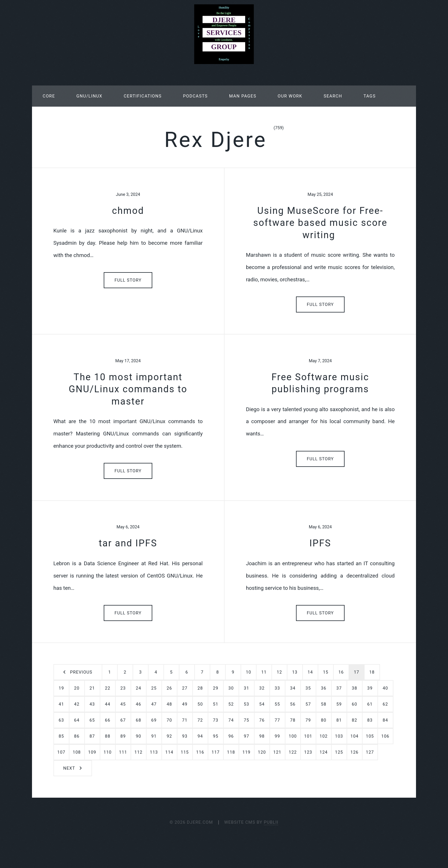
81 (339, 720)
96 (231, 736)
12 (279, 672)
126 (355, 752)
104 (355, 736)
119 (247, 752)
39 (370, 688)
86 (77, 736)
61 (370, 704)
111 (123, 752)
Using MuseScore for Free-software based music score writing (320, 223)
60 (354, 704)
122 (293, 752)
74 (231, 720)
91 (154, 736)
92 (169, 736)
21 (92, 688)
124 (324, 752)
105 (370, 736)
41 (61, 704)
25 (154, 688)
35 (308, 688)
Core (49, 96)
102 (324, 736)
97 (246, 736)
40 (385, 688)
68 (138, 720)
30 (231, 688)
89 (123, 736)
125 (339, 752)
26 (169, 688)
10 (248, 672)
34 (293, 688)
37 (339, 688)
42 (77, 704)
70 (169, 720)
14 (310, 672)
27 (185, 688)
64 (77, 720)
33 (277, 688)
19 (61, 688)
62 (385, 704)
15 (326, 672)
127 (370, 752)
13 (295, 672)
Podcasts (196, 96)
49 (185, 704)
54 (262, 704)
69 (154, 720)
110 (108, 752)
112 (139, 752)
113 (154, 752)
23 (123, 688)
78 (293, 720)
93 (185, 736)
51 (216, 704)
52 (231, 704)
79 (308, 720)
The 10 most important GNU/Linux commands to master (128, 389)
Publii (271, 822)
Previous (81, 672)
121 (277, 752)
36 (324, 688)
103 (339, 736)
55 (277, 704)
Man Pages (243, 96)
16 (341, 672)
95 (216, 736)
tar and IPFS (128, 543)
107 (61, 752)
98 (262, 736)
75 (246, 720)
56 (293, 704)
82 (354, 720)
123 (308, 752)
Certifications (143, 96)
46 (138, 704)
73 (216, 720)
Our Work (290, 96)
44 (108, 704)
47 (154, 704)
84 (385, 720)
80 (324, 720)
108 (77, 752)
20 (77, 688)
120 (262, 752)
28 (200, 688)
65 (92, 720)
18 (372, 672)
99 (277, 736)
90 (138, 736)
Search (333, 96)
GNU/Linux (89, 96)
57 (308, 704)
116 (200, 752)
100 (293, 736)
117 (216, 752)
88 (108, 736)
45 (123, 704)
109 (92, 752)
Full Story (128, 280)
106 (385, 736)
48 (169, 704)
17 (356, 672)
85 (61, 736)
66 (108, 720)
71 (185, 720)
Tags (370, 96)
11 (264, 672)
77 (277, 720)
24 (138, 688)
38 (354, 688)
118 (231, 752)
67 (123, 720)
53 (246, 704)
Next (69, 768)
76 (262, 720)
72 (200, 720)
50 (200, 704)
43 (92, 704)
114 (169, 752)
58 (324, 704)
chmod (128, 211)
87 (92, 736)
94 (200, 736)
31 (246, 688)
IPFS (320, 543)
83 (370, 720)
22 (108, 688)
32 (262, 688)
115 (185, 752)
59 (339, 704)
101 (308, 736)
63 (61, 720)
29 (216, 688)
